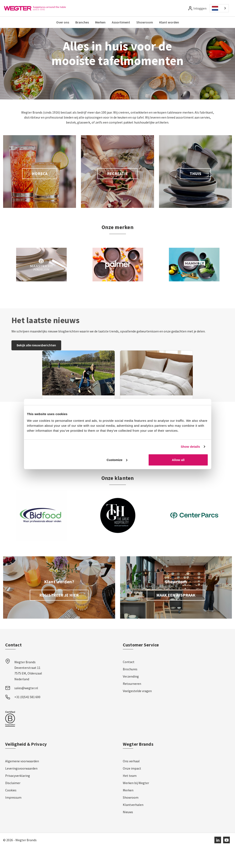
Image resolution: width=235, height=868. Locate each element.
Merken (100, 22)
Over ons (63, 22)
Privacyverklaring (18, 797)
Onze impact (132, 789)
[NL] (219, 8)
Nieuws (128, 833)
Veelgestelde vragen (137, 712)
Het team (130, 797)
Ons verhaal (131, 782)
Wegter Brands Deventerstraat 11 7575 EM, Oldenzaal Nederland (28, 691)
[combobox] (219, 8)
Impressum (13, 818)
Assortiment (121, 22)
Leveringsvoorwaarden (21, 789)
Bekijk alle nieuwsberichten (36, 366)
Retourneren (132, 705)
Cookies (11, 811)
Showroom (145, 22)
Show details (190, 447)
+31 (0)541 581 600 (27, 718)
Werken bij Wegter (136, 804)
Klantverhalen (133, 826)
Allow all (178, 460)
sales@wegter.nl (26, 709)
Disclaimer (13, 804)
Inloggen (200, 8)
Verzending (131, 697)
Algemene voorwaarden (22, 782)
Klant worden (169, 22)
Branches (82, 22)
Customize (117, 460)
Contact (129, 683)
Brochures (130, 690)
